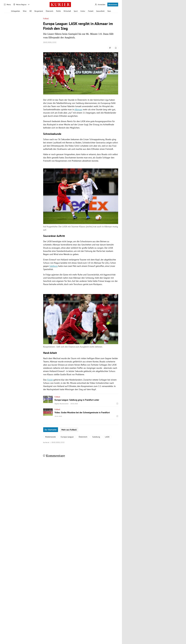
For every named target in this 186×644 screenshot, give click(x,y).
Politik (58, 11)
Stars (109, 11)
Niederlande (50, 437)
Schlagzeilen (16, 11)
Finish (50, 380)
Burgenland (39, 11)
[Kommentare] (110, 48)
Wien (25, 11)
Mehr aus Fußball (69, 430)
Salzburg (53, 266)
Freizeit (91, 11)
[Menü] (7, 5)
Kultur (83, 11)
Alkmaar (78, 109)
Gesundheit (100, 11)
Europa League (67, 437)
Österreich (50, 11)
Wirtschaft (67, 11)
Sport (76, 11)
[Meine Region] (20, 5)
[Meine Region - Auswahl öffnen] (29, 5)
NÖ (31, 11)
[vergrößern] (116, 55)
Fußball (46, 19)
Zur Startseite (51, 430)
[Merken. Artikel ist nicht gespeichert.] (116, 48)
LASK (107, 437)
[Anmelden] (100, 5)
